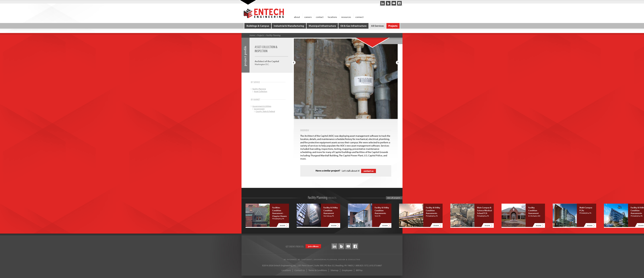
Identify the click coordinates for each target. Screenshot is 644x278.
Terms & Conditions (318, 270)
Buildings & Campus (258, 26)
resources (346, 17)
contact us (369, 171)
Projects (393, 26)
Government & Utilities (262, 106)
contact (320, 17)
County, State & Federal (265, 111)
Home (252, 35)
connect (359, 17)
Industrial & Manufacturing (289, 26)
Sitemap (334, 270)
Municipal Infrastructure (322, 26)
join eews (313, 246)
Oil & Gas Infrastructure (353, 26)
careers (308, 17)
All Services (377, 26)
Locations (286, 270)
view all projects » (394, 198)
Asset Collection (261, 91)
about (297, 17)
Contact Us (300, 270)
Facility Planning (273, 35)
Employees (347, 270)
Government (259, 109)
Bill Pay (359, 270)
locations (332, 17)
